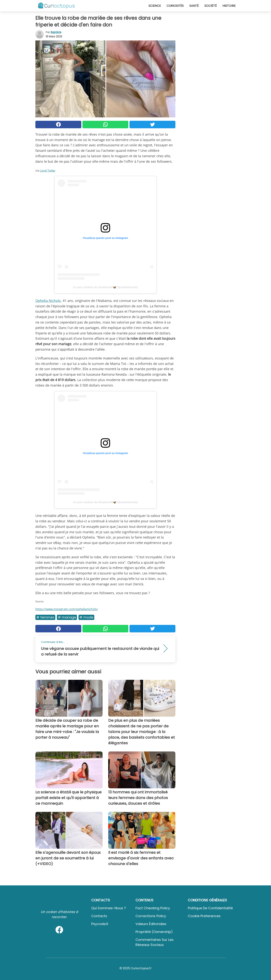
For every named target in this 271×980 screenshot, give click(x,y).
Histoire (229, 6)
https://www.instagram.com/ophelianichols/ (67, 609)
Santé (194, 6)
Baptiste (56, 32)
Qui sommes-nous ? (109, 908)
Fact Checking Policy (153, 908)
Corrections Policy (151, 916)
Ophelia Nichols (48, 301)
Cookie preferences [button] (204, 916)
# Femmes (45, 617)
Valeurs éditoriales (151, 924)
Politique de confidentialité (210, 908)
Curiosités (175, 6)
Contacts (99, 916)
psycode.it (100, 924)
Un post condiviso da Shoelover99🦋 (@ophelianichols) (105, 287)
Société (211, 6)
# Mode (86, 617)
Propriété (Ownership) (154, 932)
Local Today (48, 170)
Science (155, 6)
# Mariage (67, 617)
